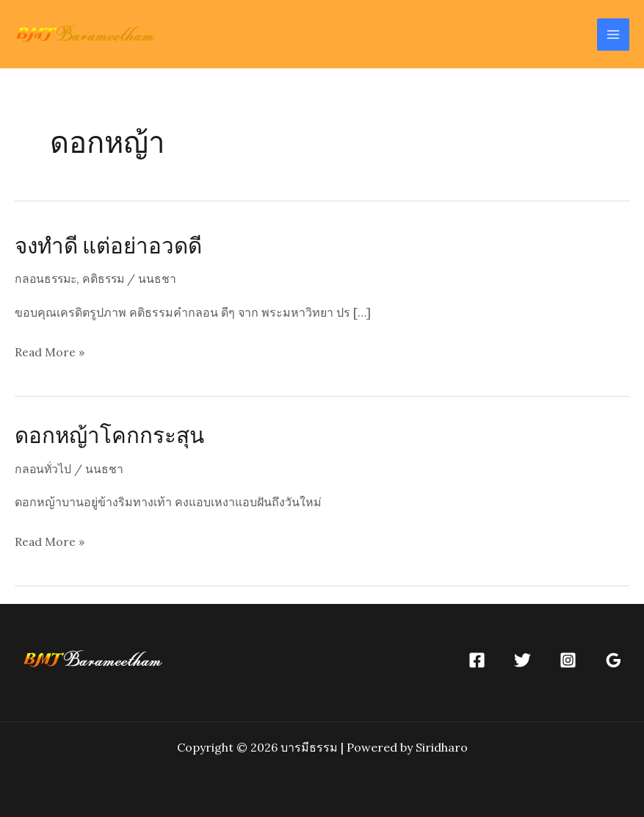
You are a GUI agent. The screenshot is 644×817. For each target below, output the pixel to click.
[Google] (614, 659)
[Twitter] (522, 659)
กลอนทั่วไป (44, 468)
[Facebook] (477, 659)
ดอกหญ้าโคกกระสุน (111, 434)
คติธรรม (108, 278)
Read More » (50, 352)
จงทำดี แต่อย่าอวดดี (110, 245)
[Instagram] (568, 659)
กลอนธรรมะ (47, 278)
